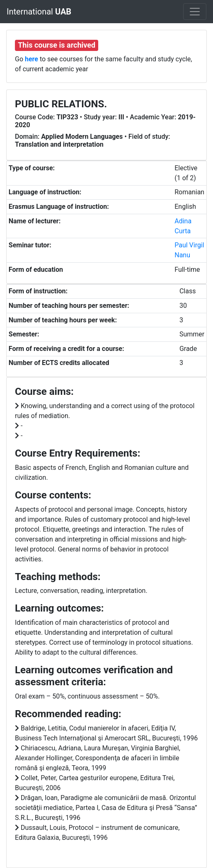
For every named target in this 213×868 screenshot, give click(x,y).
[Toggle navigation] (195, 12)
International (39, 12)
